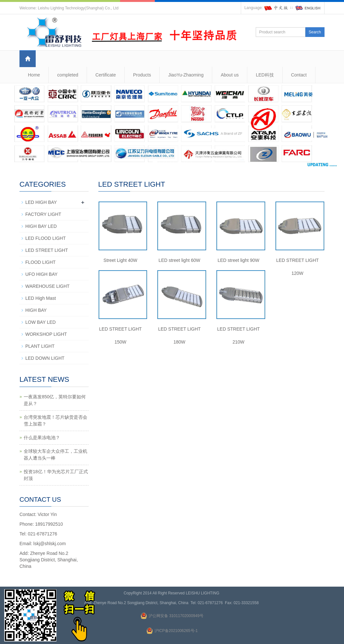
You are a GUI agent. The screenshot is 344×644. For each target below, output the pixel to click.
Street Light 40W (120, 260)
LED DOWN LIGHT (45, 358)
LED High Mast (41, 298)
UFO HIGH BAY (41, 274)
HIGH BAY (36, 310)
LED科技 (265, 75)
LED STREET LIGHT (47, 250)
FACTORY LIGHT (43, 214)
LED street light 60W (179, 260)
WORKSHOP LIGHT (46, 334)
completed (68, 75)
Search (315, 32)
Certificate (106, 75)
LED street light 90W (238, 260)
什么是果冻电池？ (42, 438)
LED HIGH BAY (41, 202)
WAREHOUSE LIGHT (47, 286)
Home (34, 75)
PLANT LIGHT (40, 346)
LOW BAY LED (41, 322)
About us (230, 75)
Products (142, 75)
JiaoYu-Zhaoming (186, 75)
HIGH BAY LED (41, 226)
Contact (299, 75)
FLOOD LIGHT (40, 262)
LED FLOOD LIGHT (45, 238)
